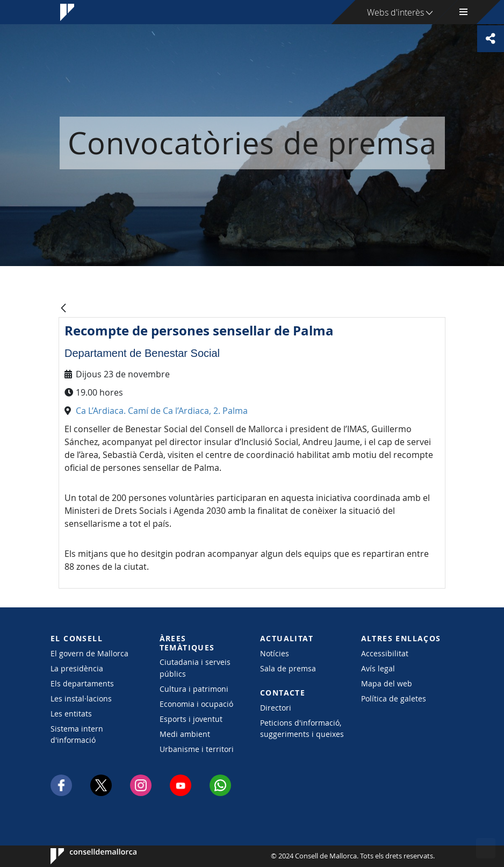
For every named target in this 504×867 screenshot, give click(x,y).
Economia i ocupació (196, 704)
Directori (276, 708)
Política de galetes (394, 698)
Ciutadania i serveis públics (195, 668)
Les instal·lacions (81, 698)
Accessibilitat (385, 653)
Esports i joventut (191, 719)
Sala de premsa (288, 668)
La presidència (77, 668)
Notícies (275, 653)
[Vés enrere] (63, 309)
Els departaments (82, 683)
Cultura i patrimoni (194, 689)
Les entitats (71, 714)
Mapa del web (387, 683)
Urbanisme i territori (197, 749)
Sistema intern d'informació (77, 734)
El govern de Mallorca (89, 653)
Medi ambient (185, 734)
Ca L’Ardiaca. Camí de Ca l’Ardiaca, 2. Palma (162, 411)
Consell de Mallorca (83, 856)
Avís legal (378, 668)
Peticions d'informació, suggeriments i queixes (302, 728)
